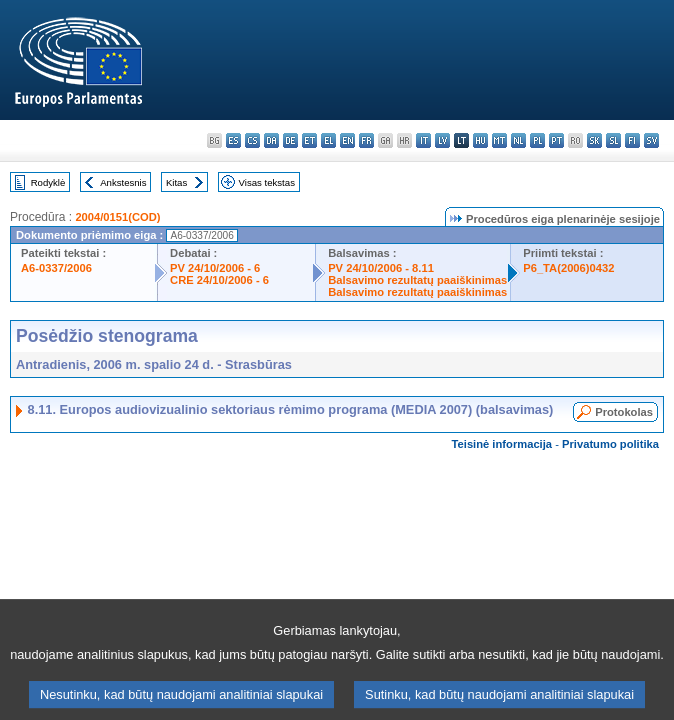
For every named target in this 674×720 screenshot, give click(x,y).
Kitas (176, 182)
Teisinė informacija (502, 444)
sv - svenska (651, 140)
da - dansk (271, 140)
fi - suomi (632, 140)
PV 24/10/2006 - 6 (215, 268)
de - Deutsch (290, 140)
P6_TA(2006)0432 (568, 268)
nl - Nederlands (518, 140)
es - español (233, 140)
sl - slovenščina (613, 140)
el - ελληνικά (328, 140)
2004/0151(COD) (117, 217)
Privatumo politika (610, 444)
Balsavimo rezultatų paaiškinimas (417, 280)
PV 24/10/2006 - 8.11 (381, 268)
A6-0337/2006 (56, 268)
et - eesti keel (309, 140)
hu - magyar (480, 140)
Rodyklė (48, 182)
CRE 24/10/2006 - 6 (219, 280)
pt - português (556, 140)
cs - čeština (252, 140)
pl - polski (537, 140)
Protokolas (624, 412)
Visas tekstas (267, 182)
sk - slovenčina (594, 140)
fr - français (366, 140)
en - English (347, 140)
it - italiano (423, 140)
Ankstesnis (123, 182)
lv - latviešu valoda (442, 140)
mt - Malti (499, 140)
